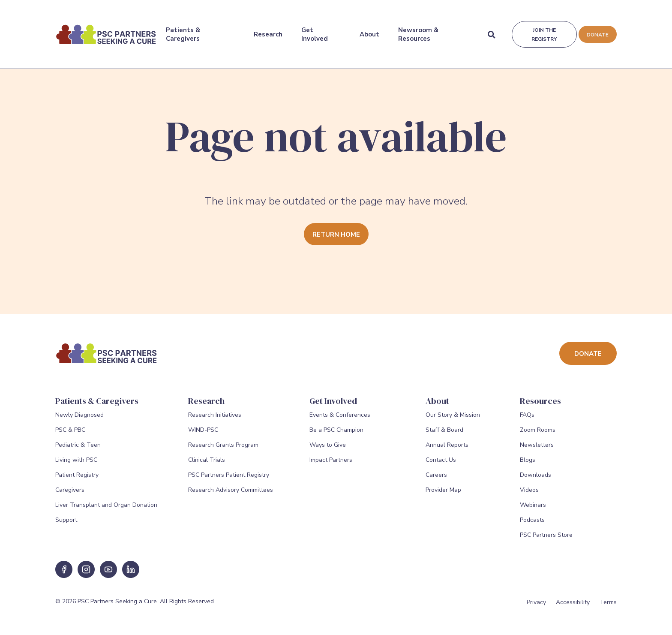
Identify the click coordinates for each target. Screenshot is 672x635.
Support (66, 525)
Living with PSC (76, 465)
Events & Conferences (340, 420)
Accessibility (573, 607)
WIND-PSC (203, 435)
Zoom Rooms (538, 435)
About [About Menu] (369, 30)
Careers (436, 480)
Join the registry (543, 30)
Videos (529, 495)
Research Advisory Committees (231, 495)
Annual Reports (447, 450)
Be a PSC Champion (336, 435)
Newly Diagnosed (79, 420)
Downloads (535, 480)
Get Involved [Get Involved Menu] (314, 30)
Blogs (528, 465)
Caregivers (70, 495)
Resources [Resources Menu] (540, 401)
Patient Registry (77, 480)
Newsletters (537, 450)
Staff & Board (444, 435)
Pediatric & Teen (78, 450)
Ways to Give (328, 450)
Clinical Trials (207, 465)
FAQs (527, 420)
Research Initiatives (215, 420)
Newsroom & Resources (418, 30)
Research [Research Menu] (268, 30)
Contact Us (441, 465)
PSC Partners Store (546, 540)
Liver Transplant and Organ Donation (106, 510)
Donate (597, 30)
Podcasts (532, 525)
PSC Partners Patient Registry (229, 480)
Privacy (536, 607)
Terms (608, 607)
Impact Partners (331, 465)
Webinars (533, 510)
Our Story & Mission (453, 420)
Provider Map (443, 495)
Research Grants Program (223, 450)
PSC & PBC (70, 435)
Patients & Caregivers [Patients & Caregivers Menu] (183, 30)
